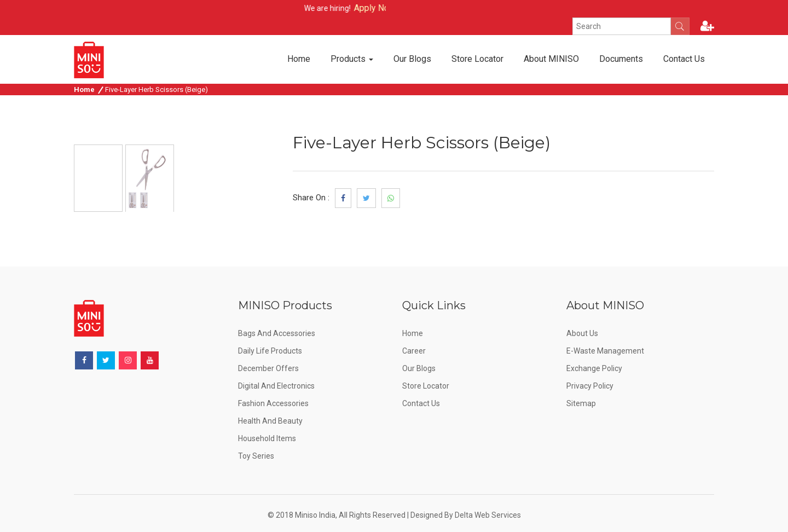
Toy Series (256, 455)
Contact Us (684, 59)
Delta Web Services (488, 514)
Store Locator (477, 59)
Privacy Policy (590, 385)
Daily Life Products (270, 350)
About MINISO (551, 59)
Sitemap (581, 403)
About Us (582, 333)
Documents (621, 59)
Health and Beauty (270, 420)
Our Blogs (412, 59)
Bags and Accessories (277, 333)
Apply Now (385, 8)
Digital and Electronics (276, 385)
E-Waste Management (605, 350)
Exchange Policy (594, 368)
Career (414, 350)
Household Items (267, 438)
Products (352, 59)
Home (299, 59)
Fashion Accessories (273, 403)
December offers (268, 368)
